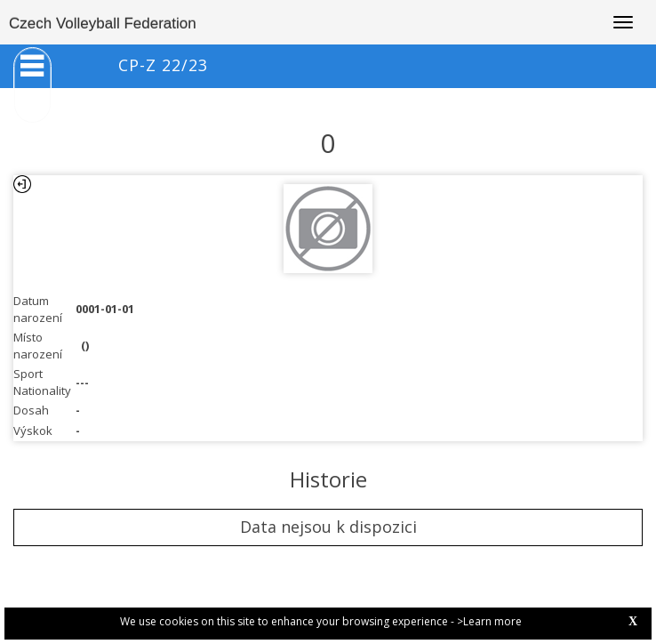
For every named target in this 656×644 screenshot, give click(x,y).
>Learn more (489, 621)
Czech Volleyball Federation (103, 24)
